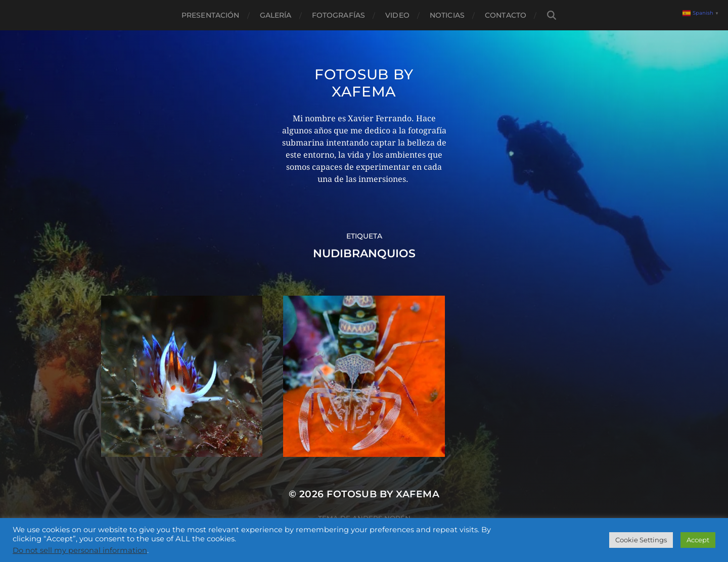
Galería (276, 15)
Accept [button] (698, 540)
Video (397, 15)
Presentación (211, 15)
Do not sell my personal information (80, 550)
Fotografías (339, 15)
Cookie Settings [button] (641, 540)
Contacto (506, 15)
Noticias (447, 15)
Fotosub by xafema (364, 83)
